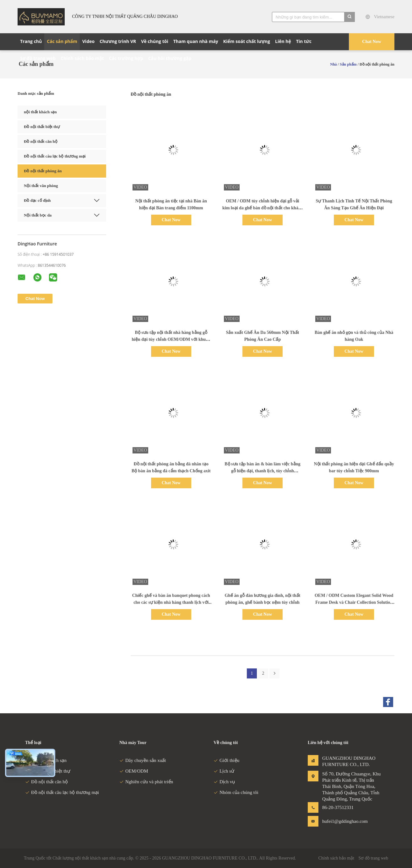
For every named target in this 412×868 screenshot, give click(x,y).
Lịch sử (224, 771)
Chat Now (371, 42)
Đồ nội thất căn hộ (41, 141)
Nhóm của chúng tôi (236, 792)
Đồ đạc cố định (37, 200)
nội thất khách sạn (40, 112)
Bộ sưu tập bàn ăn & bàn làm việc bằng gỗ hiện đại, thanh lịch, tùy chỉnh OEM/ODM (262, 471)
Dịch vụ (224, 782)
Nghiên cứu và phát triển (146, 782)
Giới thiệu (226, 760)
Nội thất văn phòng (41, 186)
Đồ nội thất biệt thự (42, 127)
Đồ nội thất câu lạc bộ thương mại (55, 156)
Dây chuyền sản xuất (143, 760)
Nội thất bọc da (38, 215)
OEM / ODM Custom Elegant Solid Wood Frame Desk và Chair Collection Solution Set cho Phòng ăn (354, 602)
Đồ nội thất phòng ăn (43, 171)
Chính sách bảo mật (336, 858)
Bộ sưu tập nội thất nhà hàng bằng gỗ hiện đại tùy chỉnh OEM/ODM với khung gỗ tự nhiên (171, 339)
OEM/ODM (134, 771)
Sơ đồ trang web (373, 858)
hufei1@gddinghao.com (342, 821)
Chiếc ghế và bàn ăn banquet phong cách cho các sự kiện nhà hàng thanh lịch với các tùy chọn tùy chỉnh (171, 602)
